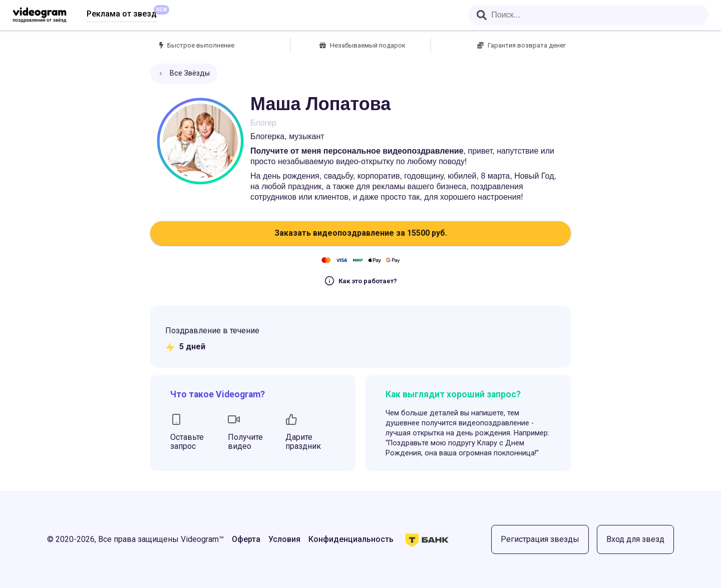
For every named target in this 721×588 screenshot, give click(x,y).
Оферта (246, 539)
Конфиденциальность (351, 539)
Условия (284, 539)
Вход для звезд (635, 539)
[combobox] (588, 15)
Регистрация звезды (540, 539)
